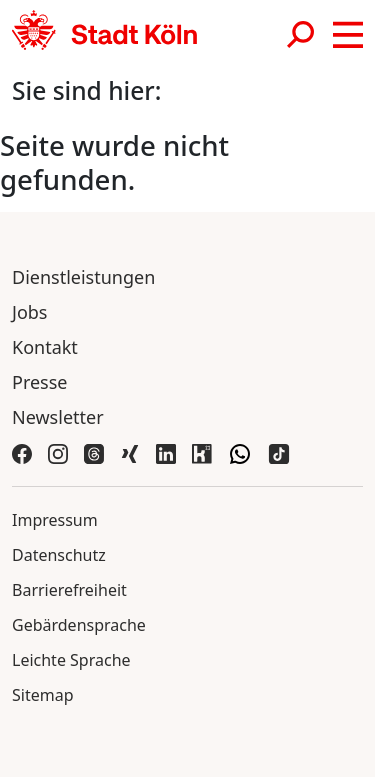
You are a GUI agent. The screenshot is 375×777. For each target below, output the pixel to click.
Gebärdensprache (79, 625)
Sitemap (43, 695)
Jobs (30, 312)
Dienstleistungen (83, 277)
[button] (348, 35)
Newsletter (58, 417)
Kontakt (45, 347)
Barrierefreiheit (69, 590)
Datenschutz (59, 555)
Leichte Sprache (71, 660)
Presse (40, 382)
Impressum (55, 520)
